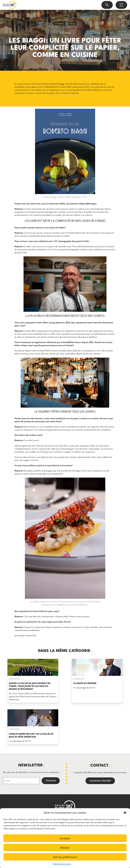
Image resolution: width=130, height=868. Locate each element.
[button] (125, 813)
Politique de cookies (62, 864)
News (73, 24)
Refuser (65, 848)
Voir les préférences (65, 857)
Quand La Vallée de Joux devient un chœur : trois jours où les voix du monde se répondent (30, 686)
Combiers (59, 24)
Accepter (65, 838)
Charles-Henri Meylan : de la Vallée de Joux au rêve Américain (31, 735)
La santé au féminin (85, 683)
